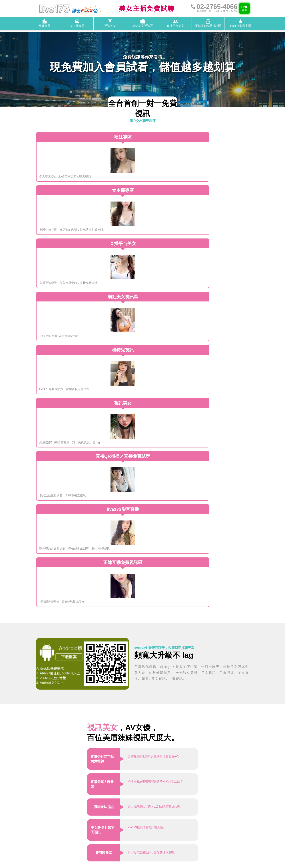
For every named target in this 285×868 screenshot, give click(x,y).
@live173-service (189, 825)
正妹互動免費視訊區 (178, 844)
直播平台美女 (198, 840)
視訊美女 (205, 835)
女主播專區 (188, 835)
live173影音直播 (206, 844)
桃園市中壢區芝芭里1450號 (195, 813)
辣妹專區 (171, 835)
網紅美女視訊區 (176, 840)
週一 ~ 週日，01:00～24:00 (195, 817)
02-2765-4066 (186, 821)
